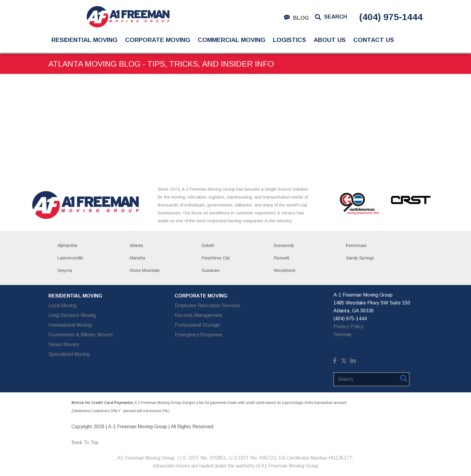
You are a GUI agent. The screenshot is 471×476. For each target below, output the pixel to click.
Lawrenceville (70, 258)
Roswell (281, 258)
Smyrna (65, 270)
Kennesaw (356, 245)
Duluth (208, 245)
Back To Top (85, 442)
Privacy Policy (348, 327)
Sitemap (343, 334)
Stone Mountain (145, 270)
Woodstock (285, 270)
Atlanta (136, 245)
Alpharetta (67, 245)
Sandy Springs (360, 258)
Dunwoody (284, 245)
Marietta (137, 258)
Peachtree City (216, 258)
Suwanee (211, 270)
